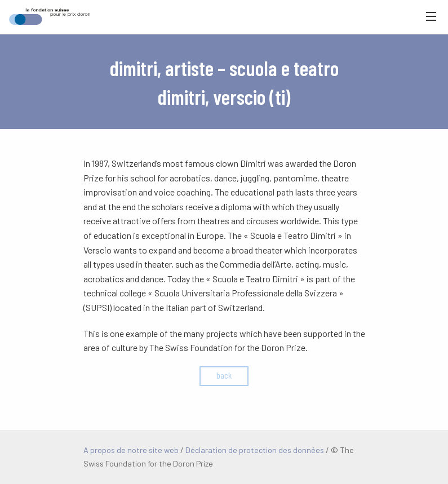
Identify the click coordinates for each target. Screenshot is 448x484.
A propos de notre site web (131, 450)
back (224, 375)
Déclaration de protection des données (255, 450)
